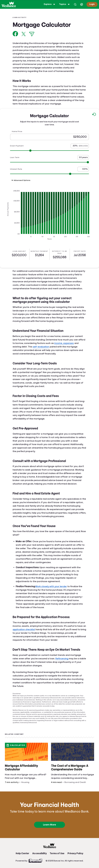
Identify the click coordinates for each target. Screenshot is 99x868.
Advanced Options (21, 180)
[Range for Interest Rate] (49, 174)
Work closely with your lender (51, 586)
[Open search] (75, 4)
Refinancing (62, 659)
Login (92, 4)
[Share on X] (24, 34)
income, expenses (64, 343)
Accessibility (40, 853)
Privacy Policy (75, 853)
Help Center (22, 853)
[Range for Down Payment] (49, 150)
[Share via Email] (32, 34)
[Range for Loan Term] (49, 162)
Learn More (49, 825)
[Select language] (82, 4)
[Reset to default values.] (94, 115)
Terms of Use (57, 853)
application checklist (24, 629)
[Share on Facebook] (15, 34)
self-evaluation (41, 347)
